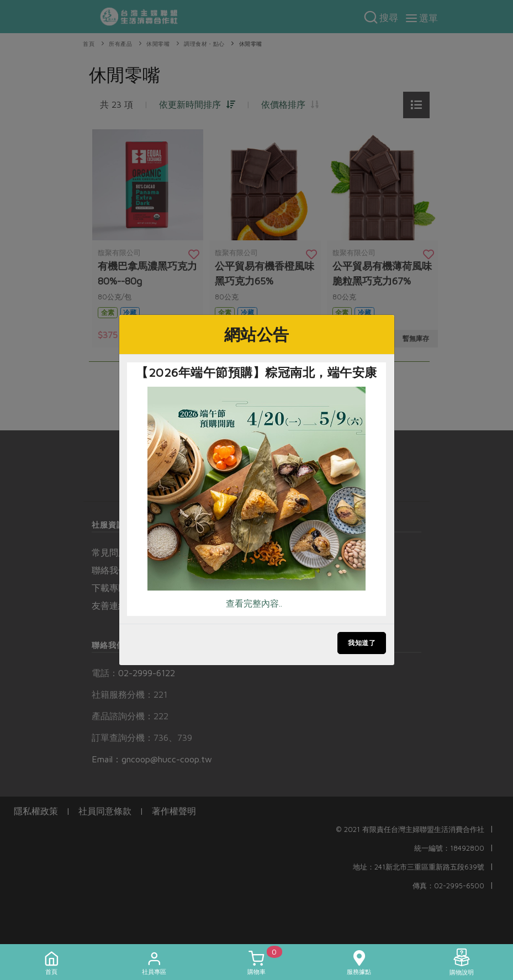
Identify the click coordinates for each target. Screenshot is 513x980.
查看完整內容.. (254, 603)
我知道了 (362, 643)
